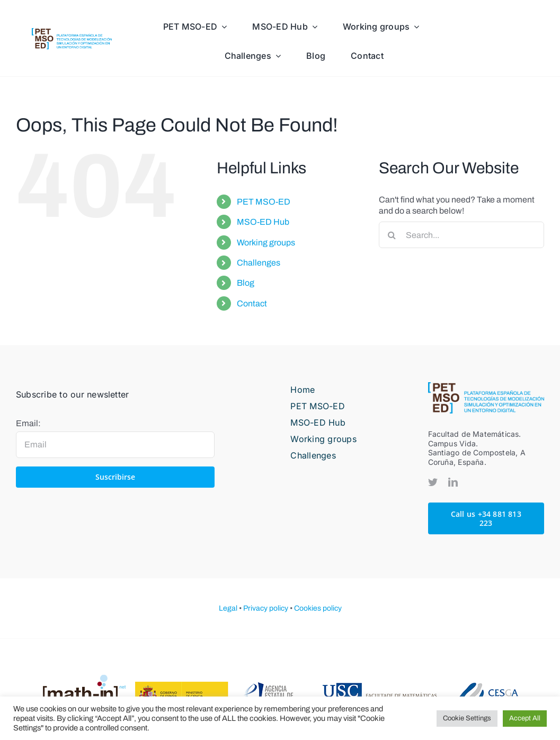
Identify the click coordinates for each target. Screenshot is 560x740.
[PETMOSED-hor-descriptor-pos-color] (72, 32)
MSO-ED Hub (263, 222)
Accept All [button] (525, 718)
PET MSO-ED (264, 202)
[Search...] (461, 235)
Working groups (266, 243)
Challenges (259, 263)
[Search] (392, 235)
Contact (252, 303)
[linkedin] (453, 482)
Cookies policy (318, 608)
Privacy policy (266, 608)
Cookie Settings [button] (467, 718)
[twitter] (433, 482)
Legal (228, 608)
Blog (246, 283)
